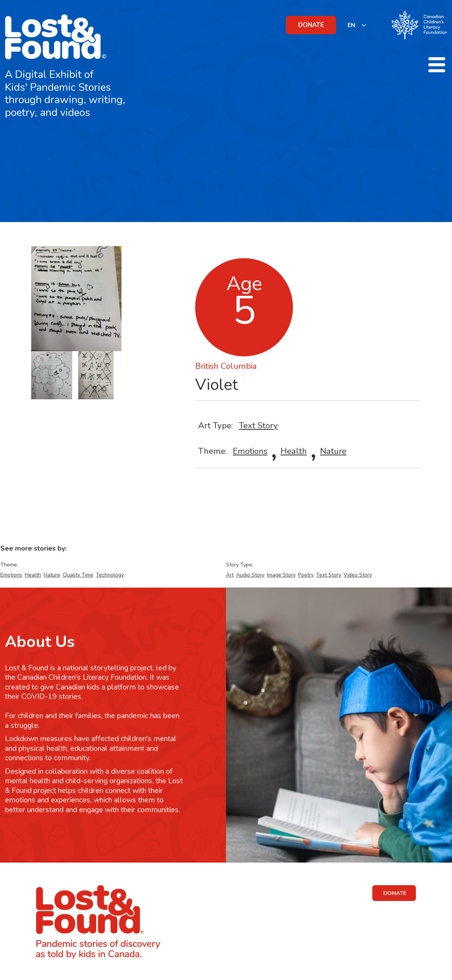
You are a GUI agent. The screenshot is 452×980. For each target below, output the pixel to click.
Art (230, 575)
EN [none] (351, 25)
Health (294, 451)
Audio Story (250, 575)
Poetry (306, 575)
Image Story (281, 575)
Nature (333, 451)
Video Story (358, 575)
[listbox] (357, 25)
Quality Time (78, 575)
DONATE (311, 25)
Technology (110, 575)
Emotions (250, 451)
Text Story (258, 425)
